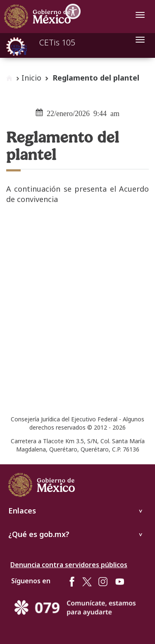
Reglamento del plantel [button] (96, 78)
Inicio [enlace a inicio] (31, 78)
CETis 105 (57, 42)
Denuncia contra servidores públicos (69, 565)
